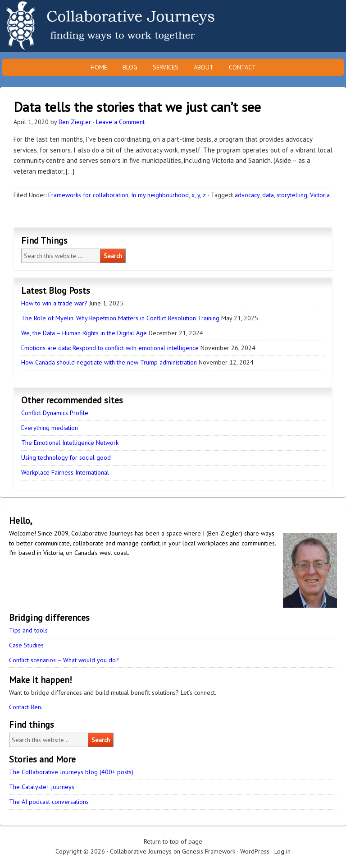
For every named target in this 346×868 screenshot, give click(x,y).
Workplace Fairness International (65, 472)
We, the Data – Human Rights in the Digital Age (84, 333)
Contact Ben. (26, 707)
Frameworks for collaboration (88, 195)
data (268, 195)
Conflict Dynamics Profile (55, 413)
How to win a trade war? (54, 303)
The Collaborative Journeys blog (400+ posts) (71, 772)
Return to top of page (173, 841)
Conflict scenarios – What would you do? (64, 660)
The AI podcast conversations (49, 802)
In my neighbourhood (160, 195)
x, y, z (199, 195)
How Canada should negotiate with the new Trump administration (109, 362)
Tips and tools (28, 630)
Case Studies (26, 645)
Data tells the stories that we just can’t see (137, 107)
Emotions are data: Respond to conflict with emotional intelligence (110, 348)
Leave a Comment (120, 122)
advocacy (247, 195)
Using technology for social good (66, 457)
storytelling (292, 195)
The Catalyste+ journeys (42, 787)
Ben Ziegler (75, 122)
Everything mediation (50, 428)
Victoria (320, 195)
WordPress (255, 851)
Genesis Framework (209, 851)
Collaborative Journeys (79, 26)
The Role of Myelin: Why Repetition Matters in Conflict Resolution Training (120, 318)
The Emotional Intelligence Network (70, 443)
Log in (282, 851)
